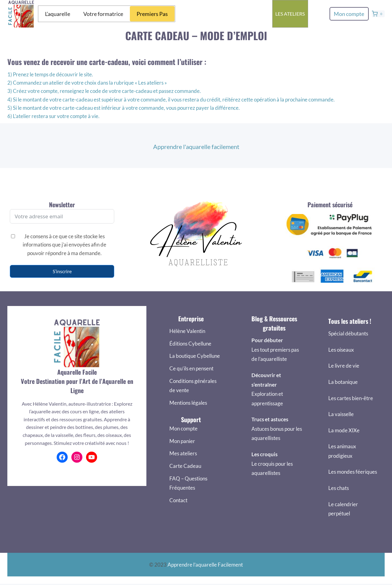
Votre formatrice (103, 14)
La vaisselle (341, 414)
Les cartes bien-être (351, 398)
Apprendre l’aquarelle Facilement (205, 565)
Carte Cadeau (185, 466)
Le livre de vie (344, 366)
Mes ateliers (183, 453)
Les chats (339, 488)
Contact (178, 500)
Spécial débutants (348, 333)
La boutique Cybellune (195, 356)
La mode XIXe (344, 430)
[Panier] (378, 14)
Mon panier (182, 441)
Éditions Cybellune (190, 344)
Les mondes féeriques (353, 472)
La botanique (343, 382)
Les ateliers (290, 14)
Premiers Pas (152, 14)
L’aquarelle (58, 14)
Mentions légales (188, 403)
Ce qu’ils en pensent (191, 368)
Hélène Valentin (187, 331)
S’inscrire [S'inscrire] (62, 271)
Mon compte (349, 14)
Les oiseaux (341, 350)
